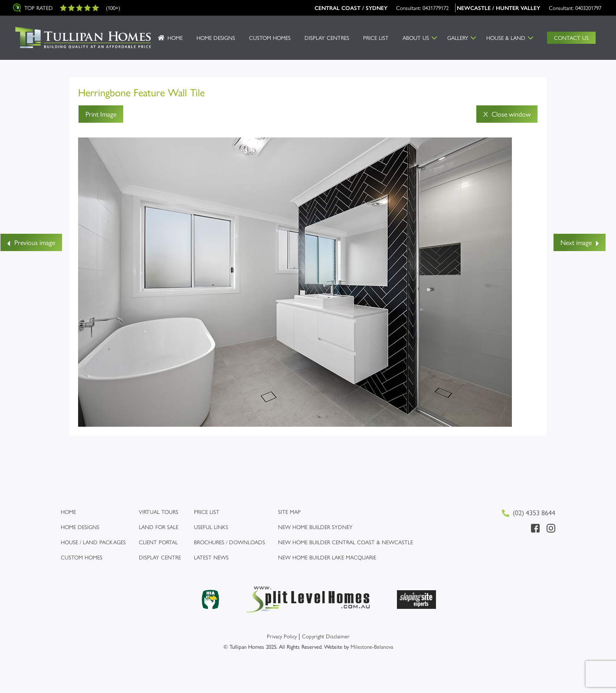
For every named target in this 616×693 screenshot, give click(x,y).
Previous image (31, 242)
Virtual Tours (159, 512)
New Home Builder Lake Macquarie (327, 557)
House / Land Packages (93, 542)
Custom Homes (270, 38)
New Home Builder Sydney (315, 527)
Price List (376, 38)
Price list (207, 512)
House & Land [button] (506, 38)
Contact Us (571, 38)
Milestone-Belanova (372, 646)
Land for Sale (159, 527)
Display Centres (327, 38)
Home (175, 38)
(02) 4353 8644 (529, 512)
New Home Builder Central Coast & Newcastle (346, 542)
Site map (289, 512)
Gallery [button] (458, 38)
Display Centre (160, 557)
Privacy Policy (282, 636)
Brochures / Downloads (229, 542)
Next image (580, 242)
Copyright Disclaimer (326, 636)
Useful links (211, 527)
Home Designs (216, 38)
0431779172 (436, 8)
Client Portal (158, 542)
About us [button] (416, 38)
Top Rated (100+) (67, 8)
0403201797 (588, 8)
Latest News (211, 557)
